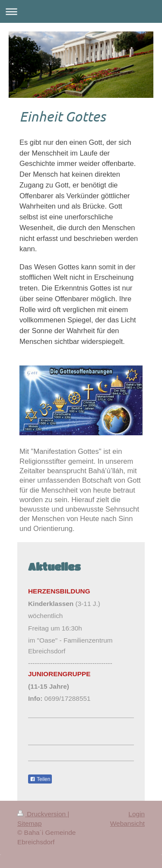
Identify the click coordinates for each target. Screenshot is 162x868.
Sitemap (29, 823)
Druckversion (42, 814)
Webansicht (127, 823)
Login (137, 814)
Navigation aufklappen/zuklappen (81, 11)
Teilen (40, 779)
